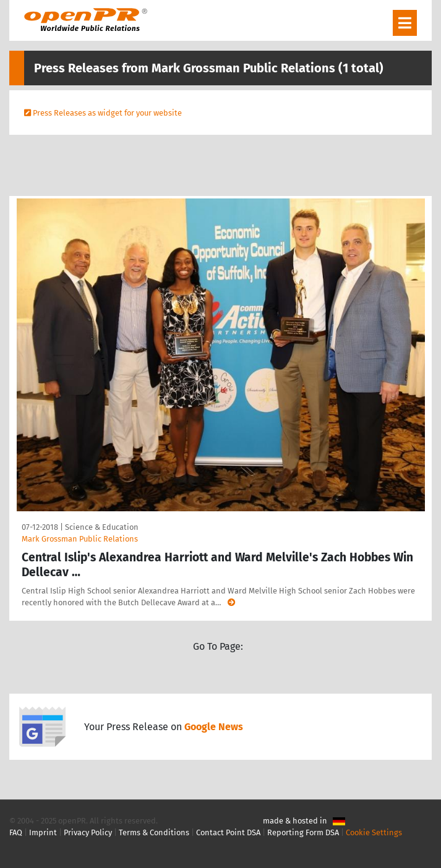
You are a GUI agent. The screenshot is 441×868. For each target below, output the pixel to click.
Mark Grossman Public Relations (80, 539)
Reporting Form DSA (303, 832)
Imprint (43, 832)
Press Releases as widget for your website (107, 113)
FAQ (16, 832)
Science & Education (102, 527)
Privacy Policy (88, 832)
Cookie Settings (374, 832)
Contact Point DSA (228, 832)
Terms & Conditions (154, 832)
